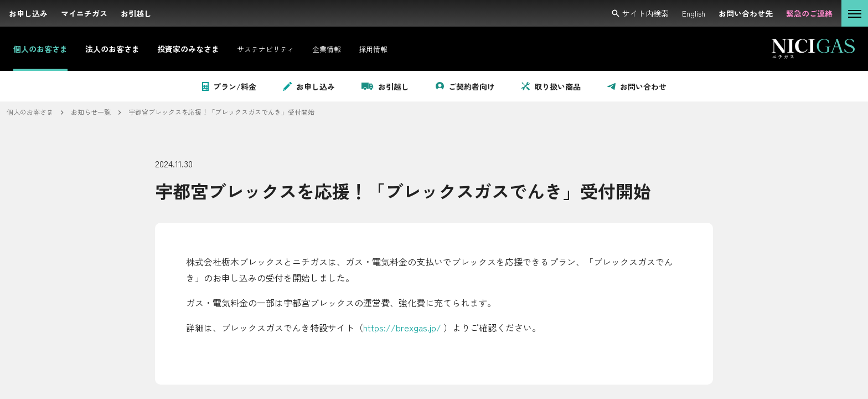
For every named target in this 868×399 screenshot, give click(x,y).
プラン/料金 (229, 86)
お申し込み (309, 86)
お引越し (385, 86)
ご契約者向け (465, 86)
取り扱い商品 (551, 86)
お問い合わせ (637, 86)
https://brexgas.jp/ (402, 328)
